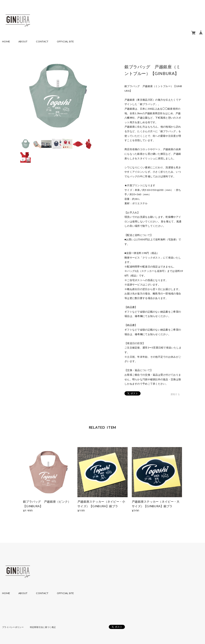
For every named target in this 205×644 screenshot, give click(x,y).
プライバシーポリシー (13, 627)
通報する (175, 394)
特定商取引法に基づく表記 (43, 627)
